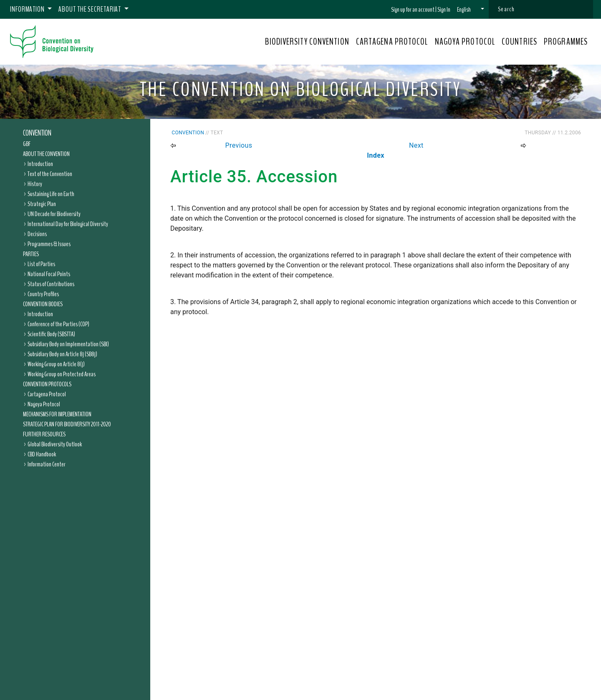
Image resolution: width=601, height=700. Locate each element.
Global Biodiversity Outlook (55, 444)
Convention (37, 133)
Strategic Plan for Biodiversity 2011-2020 (67, 424)
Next (416, 145)
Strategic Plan (42, 204)
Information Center (47, 464)
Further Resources (44, 434)
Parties (31, 254)
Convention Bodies (43, 304)
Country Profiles (43, 294)
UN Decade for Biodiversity (54, 214)
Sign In (444, 10)
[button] (471, 10)
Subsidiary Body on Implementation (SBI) (68, 344)
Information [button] (28, 9)
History (35, 184)
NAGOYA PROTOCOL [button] (465, 42)
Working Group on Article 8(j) (56, 364)
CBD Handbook (42, 454)
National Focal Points (49, 274)
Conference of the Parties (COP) (58, 324)
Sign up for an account (413, 10)
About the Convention (46, 154)
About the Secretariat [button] (90, 9)
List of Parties (41, 264)
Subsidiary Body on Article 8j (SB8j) (62, 354)
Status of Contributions (51, 284)
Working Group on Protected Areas (62, 374)
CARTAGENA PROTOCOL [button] (392, 42)
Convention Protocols (47, 384)
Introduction (40, 164)
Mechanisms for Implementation (57, 414)
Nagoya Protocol (44, 404)
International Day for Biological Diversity (68, 224)
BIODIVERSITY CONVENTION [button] (307, 42)
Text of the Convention (50, 174)
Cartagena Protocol (47, 394)
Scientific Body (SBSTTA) (51, 334)
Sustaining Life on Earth (51, 194)
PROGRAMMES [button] (566, 42)
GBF (27, 144)
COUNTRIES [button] (519, 42)
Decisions (37, 234)
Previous (239, 145)
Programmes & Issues (49, 244)
